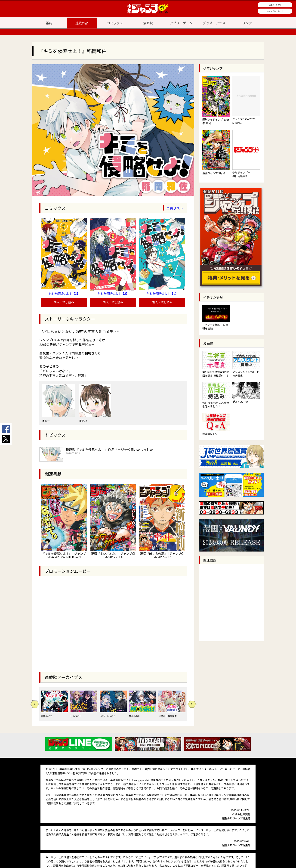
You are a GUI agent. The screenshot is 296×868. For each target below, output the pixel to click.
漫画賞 (148, 23)
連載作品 (82, 23)
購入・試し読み (64, 302)
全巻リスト (175, 208)
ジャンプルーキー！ (275, 11)
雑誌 (49, 23)
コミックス (115, 23)
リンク (247, 23)
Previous (35, 704)
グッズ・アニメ (214, 23)
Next (192, 704)
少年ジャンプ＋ (275, 5)
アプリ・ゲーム (181, 23)
